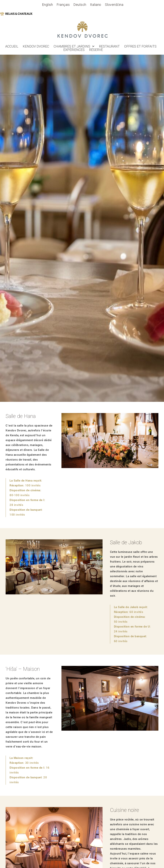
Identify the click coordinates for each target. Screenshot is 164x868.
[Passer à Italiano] (96, 5)
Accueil (12, 46)
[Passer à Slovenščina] (114, 5)
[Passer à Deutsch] (80, 5)
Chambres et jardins (74, 46)
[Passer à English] (48, 5)
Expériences (74, 50)
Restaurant (109, 46)
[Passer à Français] (63, 5)
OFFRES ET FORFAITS (140, 46)
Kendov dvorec (36, 46)
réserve (96, 50)
